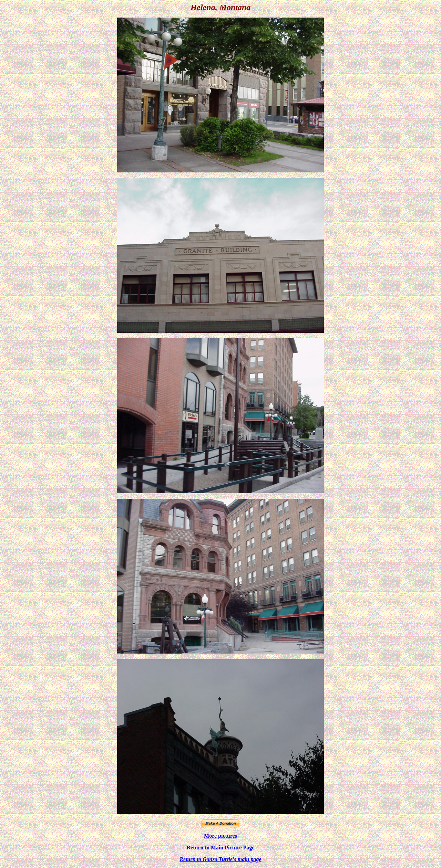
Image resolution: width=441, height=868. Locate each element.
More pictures (220, 836)
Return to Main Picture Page (221, 848)
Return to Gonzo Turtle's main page (220, 859)
